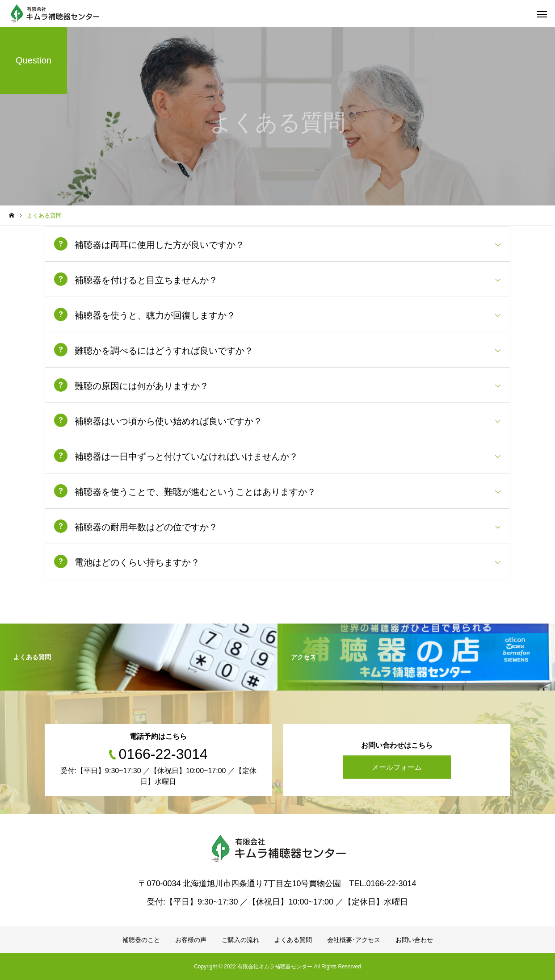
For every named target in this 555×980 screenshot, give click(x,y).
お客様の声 (191, 940)
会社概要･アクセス (354, 940)
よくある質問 (293, 940)
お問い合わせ (414, 940)
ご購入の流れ (240, 940)
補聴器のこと (141, 940)
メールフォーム (397, 767)
